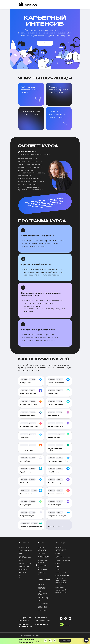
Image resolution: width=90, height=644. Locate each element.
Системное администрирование (25, 557)
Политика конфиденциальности (63, 557)
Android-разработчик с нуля (31, 527)
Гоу (45, 43)
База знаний (42, 553)
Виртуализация (24, 566)
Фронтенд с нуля (27, 450)
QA (20, 575)
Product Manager (54, 505)
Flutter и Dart (25, 483)
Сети (20, 553)
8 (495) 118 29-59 (41, 618)
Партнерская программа (42, 588)
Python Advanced (54, 437)
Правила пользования (63, 561)
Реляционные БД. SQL (29, 394)
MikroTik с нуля (54, 472)
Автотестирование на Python (56, 449)
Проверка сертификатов (42, 569)
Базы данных (23, 569)
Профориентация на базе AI (43, 561)
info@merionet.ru (42, 625)
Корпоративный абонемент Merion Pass (43, 599)
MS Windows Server (55, 405)
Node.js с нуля (26, 505)
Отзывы (58, 569)
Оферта (58, 553)
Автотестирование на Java (58, 461)
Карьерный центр (44, 603)
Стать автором (42, 611)
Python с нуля (53, 394)
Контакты (41, 584)
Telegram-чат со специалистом (25, 625)
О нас (57, 566)
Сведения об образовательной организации (61, 549)
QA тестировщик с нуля (29, 427)
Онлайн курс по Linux (29, 405)
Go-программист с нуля (57, 516)
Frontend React (26, 494)
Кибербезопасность (28, 416)
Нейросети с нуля (27, 516)
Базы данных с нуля (56, 427)
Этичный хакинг (26, 461)
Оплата (58, 564)
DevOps (21, 561)
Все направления (24, 548)
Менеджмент (23, 578)
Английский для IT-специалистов (44, 607)
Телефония (22, 572)
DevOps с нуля (26, 383)
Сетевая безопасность (56, 494)
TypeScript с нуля (27, 472)
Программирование (25, 550)
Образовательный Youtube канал (44, 557)
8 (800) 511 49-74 (25, 618)
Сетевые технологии (56, 383)
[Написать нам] (86, 640)
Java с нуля (25, 437)
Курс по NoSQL (53, 416)
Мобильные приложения (42, 573)
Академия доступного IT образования (42, 549)
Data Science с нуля (55, 483)
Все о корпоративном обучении (43, 593)
